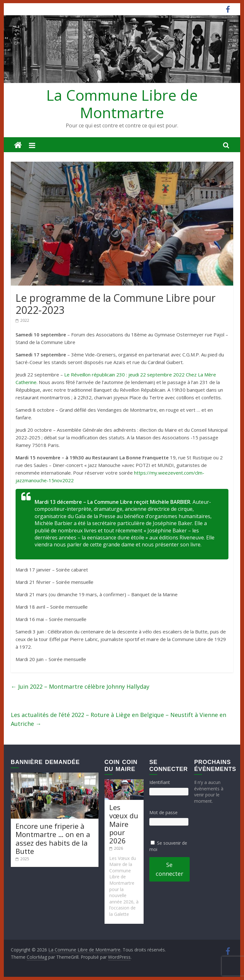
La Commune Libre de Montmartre (122, 104)
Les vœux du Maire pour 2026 (124, 824)
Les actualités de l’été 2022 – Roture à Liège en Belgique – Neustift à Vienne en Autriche (119, 719)
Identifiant (160, 782)
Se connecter (169, 869)
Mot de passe (163, 812)
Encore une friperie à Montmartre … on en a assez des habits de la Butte (53, 838)
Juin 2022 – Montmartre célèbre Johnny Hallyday (80, 686)
